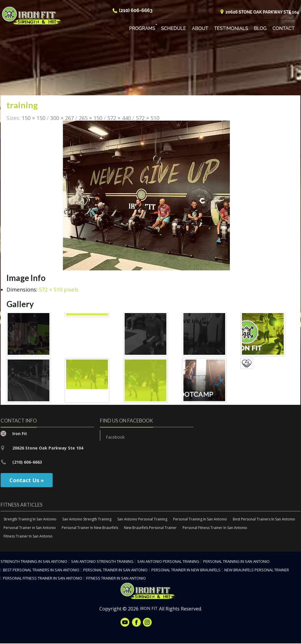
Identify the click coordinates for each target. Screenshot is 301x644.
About (200, 29)
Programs (142, 29)
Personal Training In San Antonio (200, 520)
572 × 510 (148, 118)
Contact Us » (27, 480)
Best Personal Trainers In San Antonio (264, 520)
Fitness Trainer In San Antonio (28, 537)
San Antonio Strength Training (87, 520)
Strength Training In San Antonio (30, 520)
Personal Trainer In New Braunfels (90, 528)
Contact (284, 29)
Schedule (174, 29)
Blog (260, 29)
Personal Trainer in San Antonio (30, 528)
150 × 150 (34, 118)
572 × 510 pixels (59, 290)
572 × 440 (119, 118)
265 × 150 (91, 118)
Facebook (115, 438)
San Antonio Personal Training (142, 520)
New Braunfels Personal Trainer (150, 528)
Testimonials (231, 29)
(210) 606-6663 (136, 11)
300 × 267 (62, 118)
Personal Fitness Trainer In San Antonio (215, 528)
